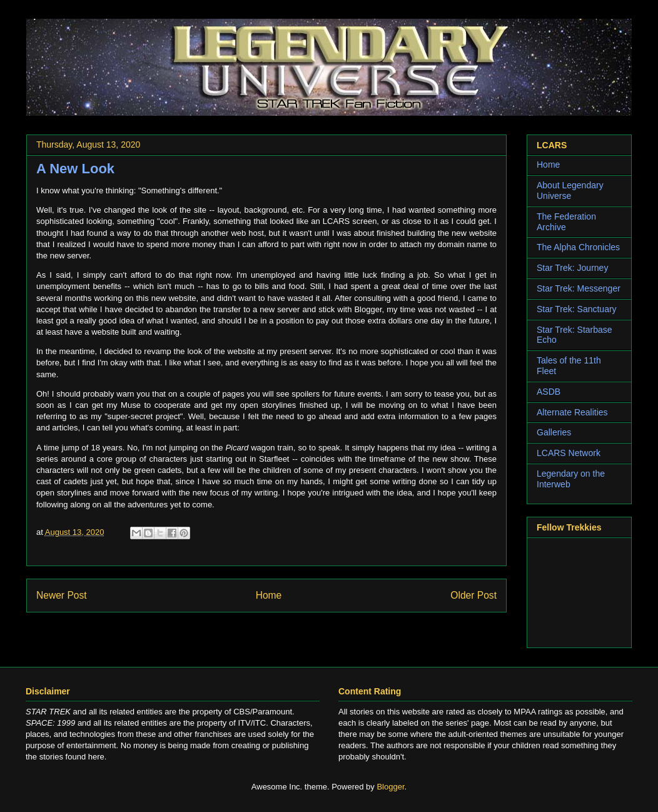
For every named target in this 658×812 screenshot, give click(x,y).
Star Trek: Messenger (579, 288)
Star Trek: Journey (572, 268)
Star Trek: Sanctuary (577, 309)
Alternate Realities (572, 412)
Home (269, 595)
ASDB (549, 392)
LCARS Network (569, 453)
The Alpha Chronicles (578, 247)
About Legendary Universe (570, 190)
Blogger (390, 787)
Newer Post (62, 595)
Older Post (473, 595)
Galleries (554, 432)
